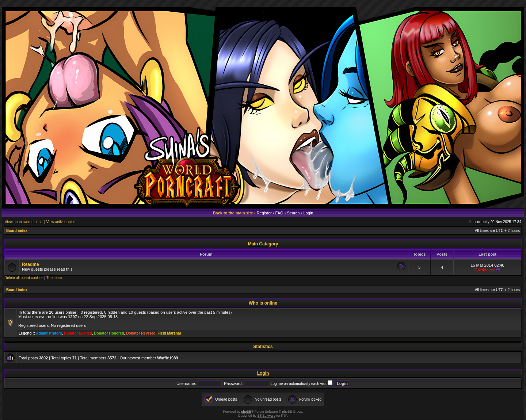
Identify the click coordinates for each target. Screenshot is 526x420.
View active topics (61, 222)
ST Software (266, 416)
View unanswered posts (24, 222)
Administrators (49, 333)
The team (54, 278)
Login (308, 213)
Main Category (263, 244)
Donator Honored (109, 333)
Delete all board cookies (24, 278)
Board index (17, 231)
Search (294, 213)
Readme (31, 264)
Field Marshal (169, 333)
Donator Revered (141, 333)
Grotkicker (485, 270)
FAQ (279, 213)
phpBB (246, 412)
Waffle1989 (167, 358)
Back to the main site (233, 213)
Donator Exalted (78, 333)
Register (264, 213)
